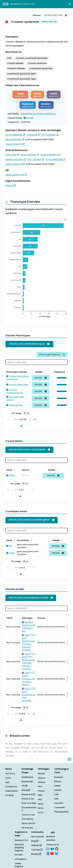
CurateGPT (60, 807)
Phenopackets (62, 812)
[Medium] (52, 849)
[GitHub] (57, 849)
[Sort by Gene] (14, 470)
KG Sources (27, 828)
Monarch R (28, 794)
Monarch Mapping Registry (19, 848)
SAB (7, 782)
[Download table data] (21, 425)
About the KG (28, 823)
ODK (56, 799)
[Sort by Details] (44, 372)
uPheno (42, 782)
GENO (41, 804)
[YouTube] (52, 853)
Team (8, 778)
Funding (9, 795)
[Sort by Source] (31, 470)
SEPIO (41, 808)
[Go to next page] (29, 420)
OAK (56, 794)
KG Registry (21, 859)
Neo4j (26, 790)
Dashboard (27, 777)
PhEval (58, 781)
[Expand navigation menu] (70, 4)
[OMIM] (20, 95)
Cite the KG (27, 819)
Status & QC (28, 799)
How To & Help (29, 803)
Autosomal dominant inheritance (38, 114)
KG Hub (18, 855)
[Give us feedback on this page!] (69, 759)
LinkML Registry (19, 865)
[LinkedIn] (48, 853)
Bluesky (36, 854)
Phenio (41, 791)
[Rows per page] (27, 413)
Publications (12, 791)
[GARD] (54, 95)
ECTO (41, 813)
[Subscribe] (48, 849)
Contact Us (11, 787)
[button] (61, 378)
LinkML (57, 786)
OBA (40, 795)
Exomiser (59, 777)
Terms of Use (28, 815)
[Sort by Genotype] (34, 618)
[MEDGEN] (46, 105)
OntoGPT (59, 803)
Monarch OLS (21, 840)
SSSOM (58, 790)
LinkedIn (36, 845)
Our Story (10, 774)
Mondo (41, 774)
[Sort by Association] (31, 540)
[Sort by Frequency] (67, 372)
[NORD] (37, 95)
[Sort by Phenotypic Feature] (29, 372)
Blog (35, 841)
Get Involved (38, 837)
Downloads (27, 781)
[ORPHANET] (28, 105)
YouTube (37, 850)
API (24, 786)
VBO (40, 800)
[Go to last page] (34, 420)
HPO (40, 787)
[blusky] (56, 853)
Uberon (42, 778)
